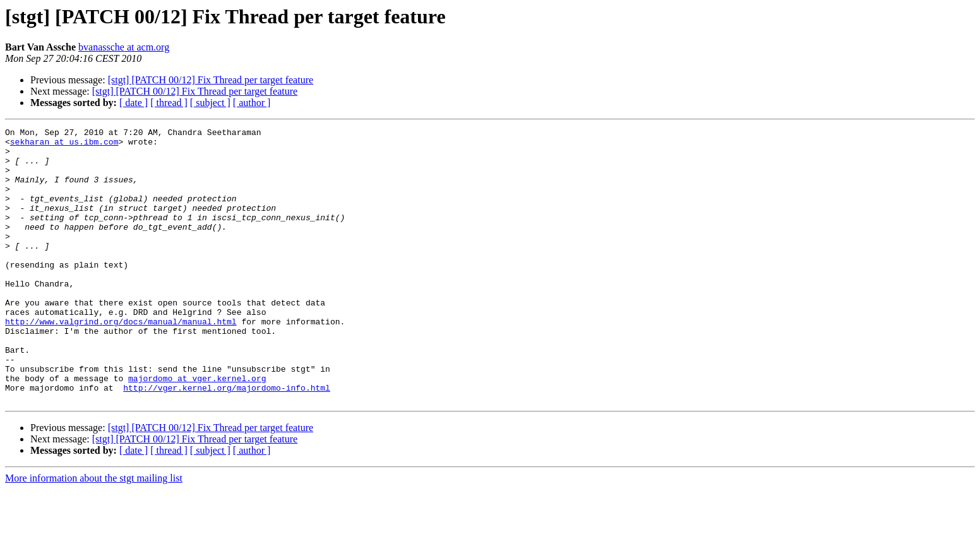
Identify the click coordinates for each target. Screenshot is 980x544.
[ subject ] (210, 103)
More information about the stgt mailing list (94, 533)
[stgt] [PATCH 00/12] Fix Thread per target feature (211, 80)
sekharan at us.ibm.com (64, 145)
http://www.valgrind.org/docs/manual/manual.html (121, 361)
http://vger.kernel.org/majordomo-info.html (227, 441)
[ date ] (134, 103)
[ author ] (252, 103)
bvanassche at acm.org (124, 47)
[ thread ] (169, 103)
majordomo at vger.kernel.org (197, 429)
